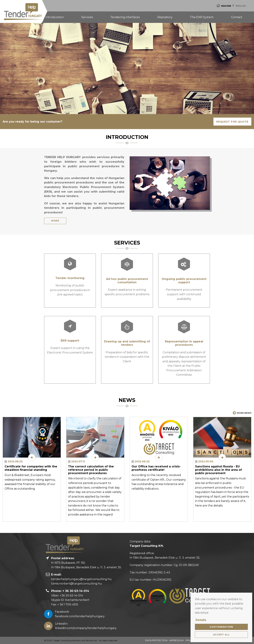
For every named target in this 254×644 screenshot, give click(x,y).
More (55, 221)
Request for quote (232, 122)
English (241, 6)
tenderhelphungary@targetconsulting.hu (81, 579)
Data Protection (156, 640)
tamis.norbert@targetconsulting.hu (77, 584)
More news (242, 413)
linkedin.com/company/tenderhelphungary (86, 628)
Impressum (176, 640)
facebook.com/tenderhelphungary (80, 616)
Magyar (226, 6)
